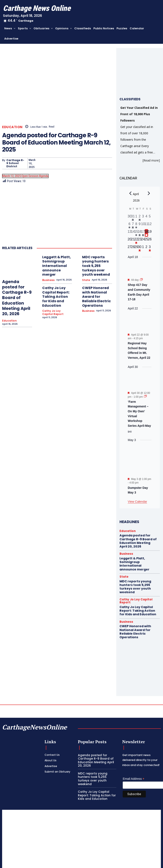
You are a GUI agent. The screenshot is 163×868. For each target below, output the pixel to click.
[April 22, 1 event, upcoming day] (136, 241)
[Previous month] (130, 193)
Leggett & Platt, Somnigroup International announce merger (55, 262)
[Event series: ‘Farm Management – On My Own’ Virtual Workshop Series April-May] (145, 397)
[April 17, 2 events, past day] (143, 233)
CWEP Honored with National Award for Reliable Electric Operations (96, 283)
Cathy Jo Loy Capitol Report (56, 294)
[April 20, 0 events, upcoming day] (129, 241)
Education (12, 127)
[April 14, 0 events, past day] (133, 233)
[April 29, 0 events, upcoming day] (136, 248)
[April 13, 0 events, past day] (129, 233)
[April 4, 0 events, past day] (146, 218)
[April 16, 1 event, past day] (140, 233)
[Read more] (151, 160)
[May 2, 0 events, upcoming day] (146, 248)
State (86, 271)
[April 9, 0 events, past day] (140, 225)
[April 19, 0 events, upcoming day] (150, 233)
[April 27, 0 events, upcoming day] (129, 248)
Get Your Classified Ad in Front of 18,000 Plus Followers (139, 114)
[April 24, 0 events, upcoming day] (143, 241)
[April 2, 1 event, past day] (140, 218)
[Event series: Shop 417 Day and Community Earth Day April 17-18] (141, 280)
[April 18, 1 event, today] (146, 233)
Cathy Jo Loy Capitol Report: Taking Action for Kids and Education (56, 283)
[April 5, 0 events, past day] (150, 218)
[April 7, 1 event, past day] (133, 225)
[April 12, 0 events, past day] (150, 225)
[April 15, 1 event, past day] (136, 233)
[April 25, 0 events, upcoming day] (146, 241)
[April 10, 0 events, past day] (143, 225)
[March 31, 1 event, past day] (133, 218)
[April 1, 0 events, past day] (136, 218)
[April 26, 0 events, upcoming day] (150, 241)
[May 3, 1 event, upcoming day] (150, 248)
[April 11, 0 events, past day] (146, 225)
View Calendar (137, 502)
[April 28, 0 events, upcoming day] (133, 248)
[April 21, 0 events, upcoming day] (133, 241)
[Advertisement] (81, 822)
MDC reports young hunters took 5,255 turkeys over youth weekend (96, 262)
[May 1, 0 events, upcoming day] (143, 248)
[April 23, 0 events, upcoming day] (140, 241)
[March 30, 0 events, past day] (129, 218)
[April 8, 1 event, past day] (136, 225)
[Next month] (149, 193)
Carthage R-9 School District (15, 163)
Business (48, 271)
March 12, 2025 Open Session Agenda (25, 176)
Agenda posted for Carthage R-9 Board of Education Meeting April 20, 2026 (17, 293)
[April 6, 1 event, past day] (129, 225)
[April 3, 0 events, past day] (143, 218)
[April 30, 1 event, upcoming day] (140, 248)
